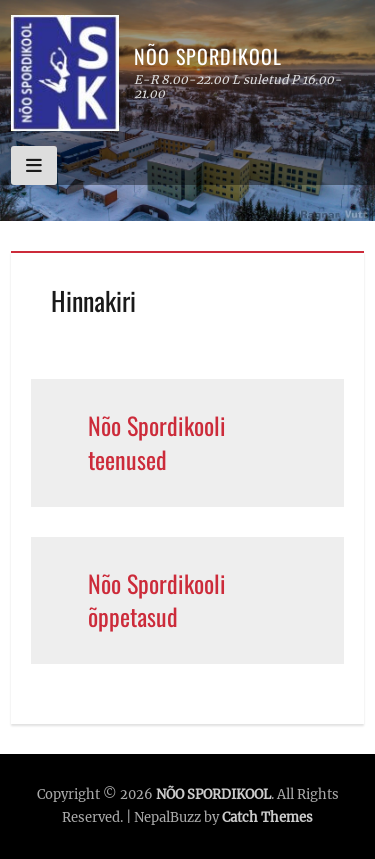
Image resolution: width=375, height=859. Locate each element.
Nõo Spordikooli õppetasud (157, 600)
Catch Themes (267, 817)
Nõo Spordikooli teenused (157, 442)
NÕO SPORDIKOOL (208, 56)
